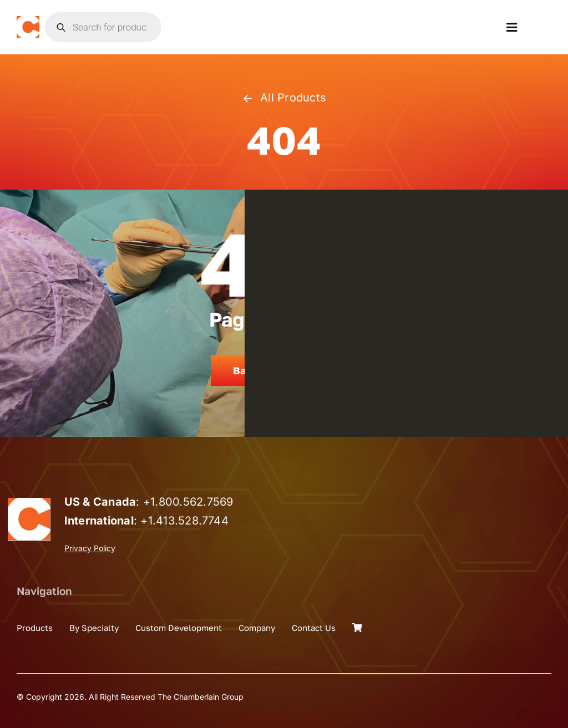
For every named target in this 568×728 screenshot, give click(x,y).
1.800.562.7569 (192, 502)
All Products (284, 98)
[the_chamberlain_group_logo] (28, 21)
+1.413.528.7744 (184, 521)
